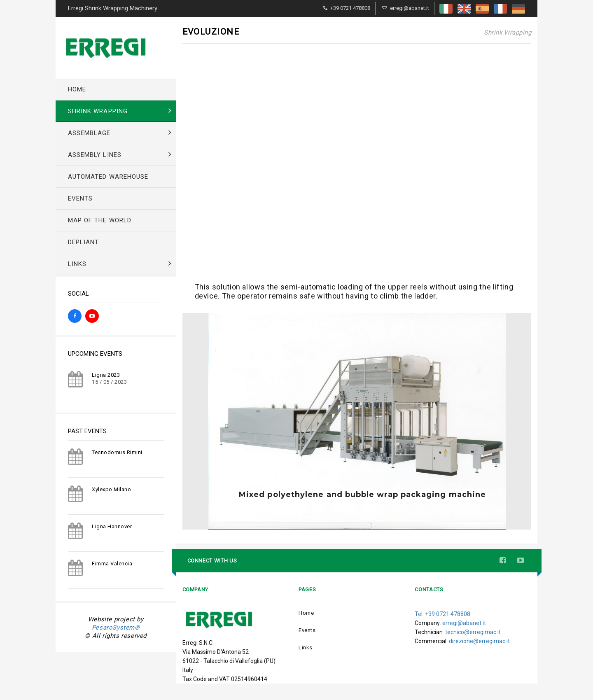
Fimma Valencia (112, 563)
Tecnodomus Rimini (117, 452)
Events (307, 630)
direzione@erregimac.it (479, 641)
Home (306, 613)
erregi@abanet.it (410, 8)
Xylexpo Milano (111, 489)
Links (306, 647)
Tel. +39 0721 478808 (442, 614)
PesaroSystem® (116, 628)
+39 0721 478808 (350, 8)
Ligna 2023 (106, 375)
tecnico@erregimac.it (473, 632)
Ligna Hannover (112, 526)
